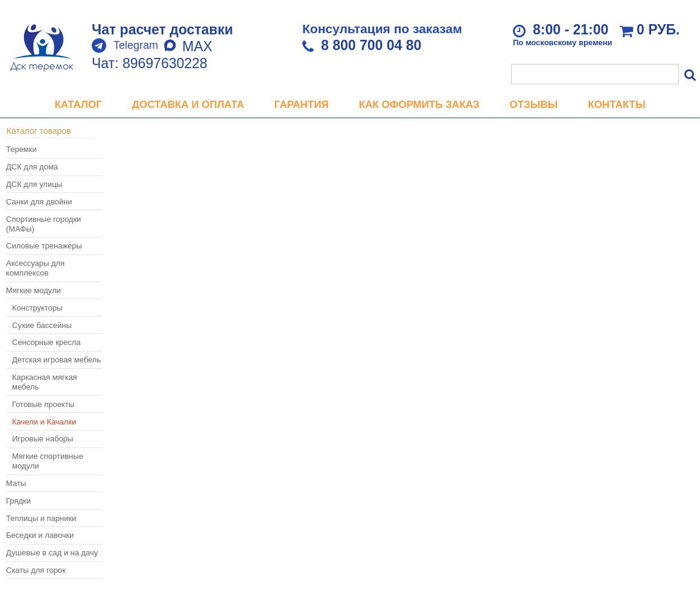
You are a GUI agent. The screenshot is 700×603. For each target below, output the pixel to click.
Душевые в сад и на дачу (52, 553)
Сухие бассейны (42, 325)
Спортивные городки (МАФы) (43, 224)
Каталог (78, 105)
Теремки (21, 149)
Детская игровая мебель (56, 360)
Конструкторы (37, 308)
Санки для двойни (39, 202)
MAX (188, 46)
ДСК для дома (32, 167)
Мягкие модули (33, 290)
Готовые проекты (43, 404)
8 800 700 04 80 (371, 45)
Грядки (18, 501)
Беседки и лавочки (40, 535)
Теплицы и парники (41, 518)
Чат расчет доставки (162, 30)
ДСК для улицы (34, 184)
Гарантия (302, 105)
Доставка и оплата (188, 105)
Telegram (136, 45)
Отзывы (533, 105)
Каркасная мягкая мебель (45, 382)
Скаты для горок (36, 570)
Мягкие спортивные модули (48, 461)
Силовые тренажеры (44, 246)
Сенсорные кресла (46, 342)
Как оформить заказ (419, 105)
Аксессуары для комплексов (35, 268)
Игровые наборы (43, 439)
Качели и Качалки (44, 422)
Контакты (616, 105)
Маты (16, 483)
